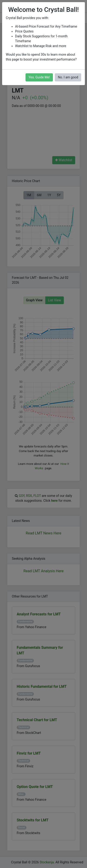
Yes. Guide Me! (39, 77)
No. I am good (68, 77)
